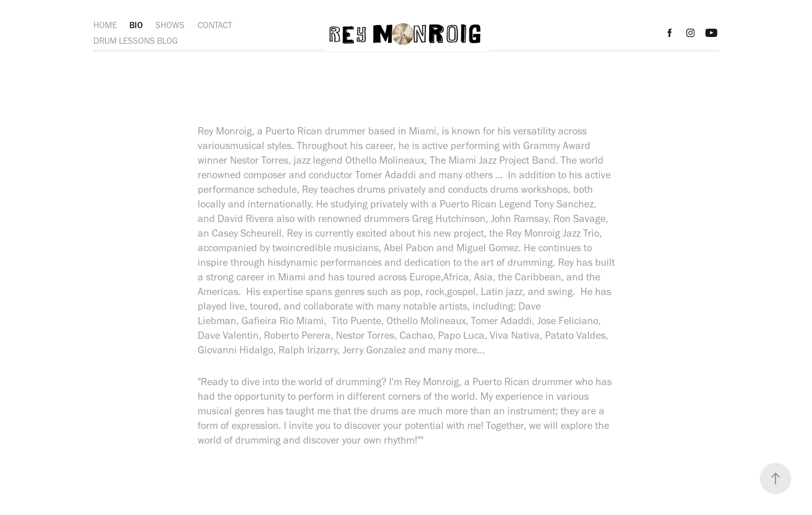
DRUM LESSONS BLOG (136, 41)
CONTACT (215, 25)
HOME (105, 25)
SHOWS (170, 25)
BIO (136, 25)
